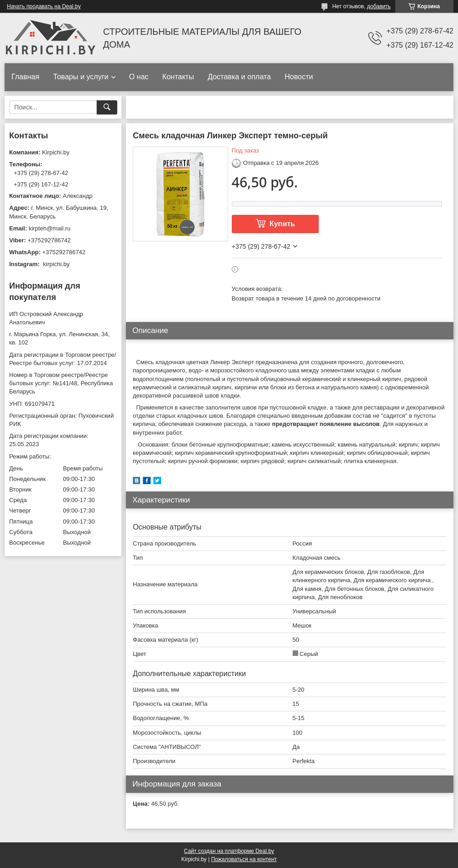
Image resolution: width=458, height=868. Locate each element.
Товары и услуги (81, 77)
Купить (282, 224)
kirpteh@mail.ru (50, 228)
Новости (299, 77)
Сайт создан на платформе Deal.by (229, 851)
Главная (25, 77)
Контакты (178, 77)
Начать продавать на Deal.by (44, 6)
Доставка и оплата (239, 77)
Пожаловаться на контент (244, 859)
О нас (139, 77)
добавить (379, 6)
